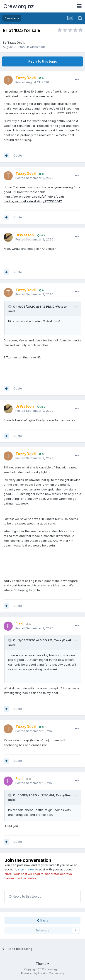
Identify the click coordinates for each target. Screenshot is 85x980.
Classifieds (38, 47)
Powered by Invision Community (43, 973)
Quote (18, 155)
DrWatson (60, 306)
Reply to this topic (43, 61)
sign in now (26, 869)
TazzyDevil (16, 42)
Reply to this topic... (25, 896)
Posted (32, 82)
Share (43, 920)
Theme (42, 964)
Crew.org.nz (19, 6)
